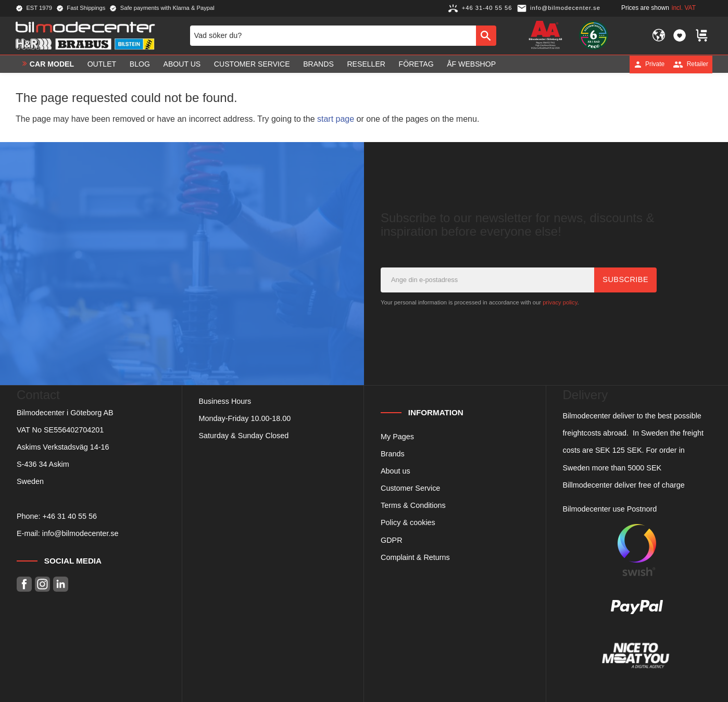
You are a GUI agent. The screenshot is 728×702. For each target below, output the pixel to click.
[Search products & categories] (333, 35)
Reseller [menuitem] (366, 64)
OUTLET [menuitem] (102, 64)
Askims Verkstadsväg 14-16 (63, 447)
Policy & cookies (408, 522)
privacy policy (560, 302)
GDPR (392, 540)
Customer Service (410, 488)
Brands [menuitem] (318, 64)
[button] (680, 35)
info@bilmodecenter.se (80, 533)
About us (396, 471)
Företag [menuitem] (416, 64)
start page (336, 119)
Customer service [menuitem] (252, 64)
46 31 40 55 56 (72, 516)
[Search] (486, 35)
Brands (393, 454)
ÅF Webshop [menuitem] (471, 64)
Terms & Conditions (413, 505)
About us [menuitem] (182, 64)
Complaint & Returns (415, 557)
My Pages (397, 437)
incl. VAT (684, 8)
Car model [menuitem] (52, 64)
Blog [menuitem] (140, 64)
